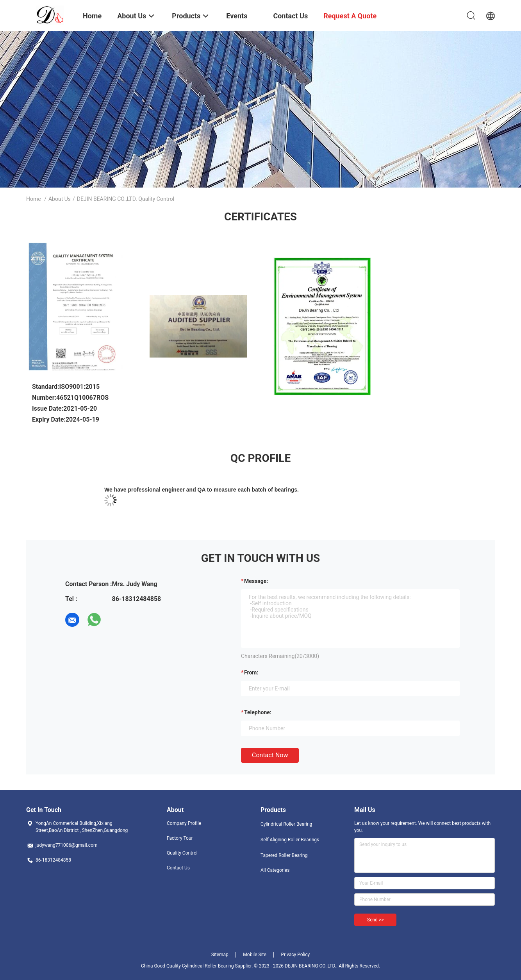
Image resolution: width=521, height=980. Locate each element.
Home (34, 199)
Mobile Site (255, 955)
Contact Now (270, 755)
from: (251, 672)
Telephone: (258, 712)
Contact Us (178, 868)
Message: (256, 581)
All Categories (275, 870)
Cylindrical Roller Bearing (286, 824)
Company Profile (184, 823)
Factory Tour (180, 838)
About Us (60, 199)
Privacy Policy (295, 955)
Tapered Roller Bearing (284, 855)
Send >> (375, 920)
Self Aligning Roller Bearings (290, 840)
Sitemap (220, 955)
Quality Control (182, 853)
